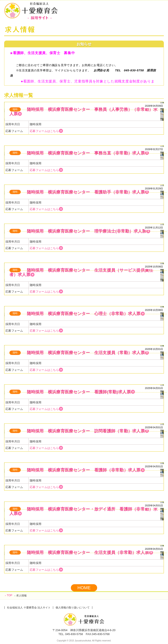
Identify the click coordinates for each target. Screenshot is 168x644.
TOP (8, 595)
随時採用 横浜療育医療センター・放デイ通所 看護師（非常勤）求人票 (83, 511)
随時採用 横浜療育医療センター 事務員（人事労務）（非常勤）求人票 (83, 112)
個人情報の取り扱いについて (73, 608)
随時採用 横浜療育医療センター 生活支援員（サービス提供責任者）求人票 (81, 272)
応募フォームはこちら (46, 131)
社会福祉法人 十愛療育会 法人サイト (29, 608)
